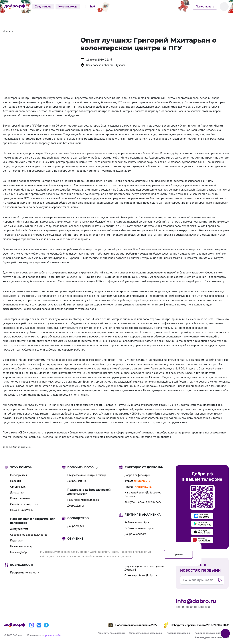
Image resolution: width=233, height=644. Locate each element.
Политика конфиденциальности (212, 633)
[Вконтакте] (39, 625)
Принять (177, 554)
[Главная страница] (15, 7)
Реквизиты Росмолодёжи (111, 633)
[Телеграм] (46, 625)
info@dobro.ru (196, 601)
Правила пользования (178, 633)
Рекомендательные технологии (212, 637)
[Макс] (32, 625)
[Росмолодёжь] (54, 635)
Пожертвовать (205, 7)
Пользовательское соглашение (146, 633)
